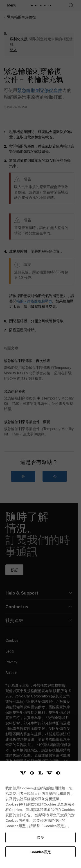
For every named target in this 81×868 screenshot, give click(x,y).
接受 (40, 837)
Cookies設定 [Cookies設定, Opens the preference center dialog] (41, 852)
